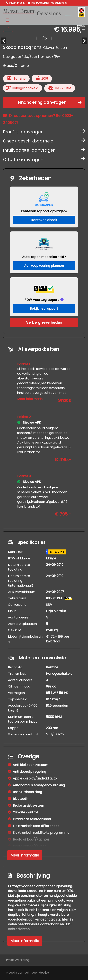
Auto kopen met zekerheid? (44, 257)
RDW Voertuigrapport (42, 300)
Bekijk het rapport (44, 309)
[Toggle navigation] (8, 20)
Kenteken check (44, 220)
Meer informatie (30, 399)
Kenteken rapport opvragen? (44, 211)
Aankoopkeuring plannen (44, 266)
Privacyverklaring (18, 960)
